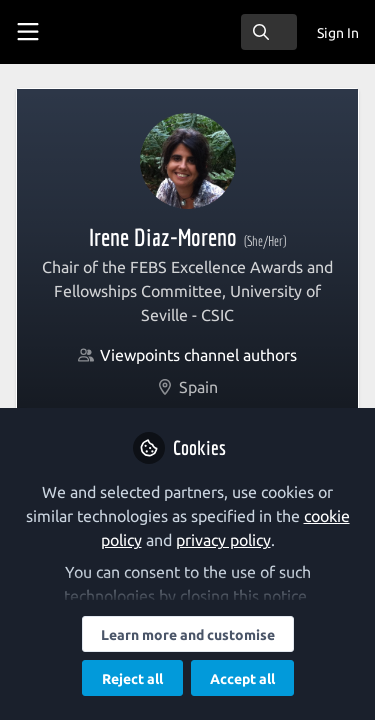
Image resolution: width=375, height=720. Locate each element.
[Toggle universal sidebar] (28, 32)
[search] (269, 32)
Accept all (242, 679)
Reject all (132, 679)
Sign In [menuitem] (338, 33)
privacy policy (223, 540)
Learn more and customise (188, 635)
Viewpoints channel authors (198, 355)
